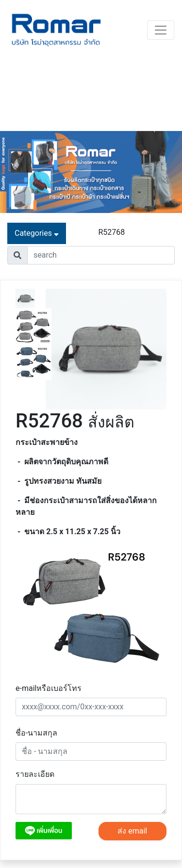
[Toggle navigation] (161, 30)
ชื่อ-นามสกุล (36, 733)
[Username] (101, 255)
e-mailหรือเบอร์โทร (49, 688)
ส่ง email (132, 831)
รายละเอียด (35, 774)
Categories (37, 233)
